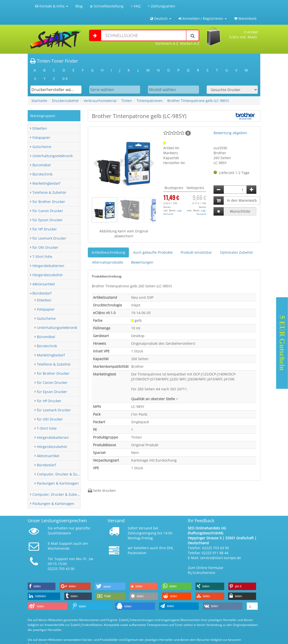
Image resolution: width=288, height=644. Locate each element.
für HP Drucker (45, 229)
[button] (97, 163)
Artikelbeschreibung (108, 252)
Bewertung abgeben (230, 133)
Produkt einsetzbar (196, 252)
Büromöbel (42, 165)
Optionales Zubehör (237, 252)
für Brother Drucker (49, 202)
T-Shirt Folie (42, 257)
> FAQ (136, 6)
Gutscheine (42, 147)
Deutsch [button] (161, 18)
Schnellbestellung (107, 6)
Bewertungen (142, 262)
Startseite (39, 101)
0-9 (65, 79)
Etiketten (40, 128)
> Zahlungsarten (162, 6)
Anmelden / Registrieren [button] (203, 18)
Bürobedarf (42, 293)
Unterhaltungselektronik (53, 156)
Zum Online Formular (206, 568)
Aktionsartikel (44, 284)
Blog (79, 6)
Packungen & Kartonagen (58, 483)
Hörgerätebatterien (48, 266)
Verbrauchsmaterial (100, 101)
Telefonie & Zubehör (49, 192)
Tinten (127, 101)
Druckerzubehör (65, 101)
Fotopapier (41, 137)
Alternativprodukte (108, 262)
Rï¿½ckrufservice (202, 573)
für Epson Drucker (48, 220)
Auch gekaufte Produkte (153, 252)
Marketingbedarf (46, 183)
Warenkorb (245, 18)
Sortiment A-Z (167, 43)
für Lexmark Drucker (49, 238)
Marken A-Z (190, 43)
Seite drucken (102, 490)
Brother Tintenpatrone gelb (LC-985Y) (198, 101)
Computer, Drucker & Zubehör (62, 474)
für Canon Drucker (48, 211)
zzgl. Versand (173, 212)
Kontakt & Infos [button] (52, 6)
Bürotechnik (42, 174)
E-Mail (53, 543)
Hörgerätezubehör (48, 275)
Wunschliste (240, 211)
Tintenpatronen (150, 101)
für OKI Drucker (45, 247)
